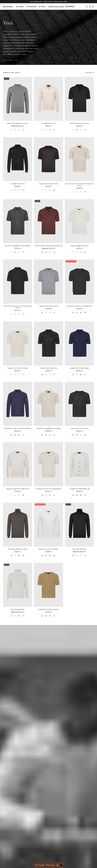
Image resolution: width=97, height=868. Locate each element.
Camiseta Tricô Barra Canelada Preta (79, 306)
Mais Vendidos (8, 7)
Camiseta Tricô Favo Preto (79, 428)
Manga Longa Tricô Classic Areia (18, 489)
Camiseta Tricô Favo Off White (18, 368)
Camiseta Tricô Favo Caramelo (48, 609)
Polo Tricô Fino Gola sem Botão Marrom (48, 246)
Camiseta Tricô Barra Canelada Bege (49, 489)
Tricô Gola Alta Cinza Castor (18, 549)
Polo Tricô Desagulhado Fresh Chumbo (18, 246)
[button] (87, 6)
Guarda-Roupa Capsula (56, 7)
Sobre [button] (43, 6)
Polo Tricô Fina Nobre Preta (79, 123)
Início (5, 60)
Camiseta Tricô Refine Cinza (49, 306)
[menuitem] (9, 7)
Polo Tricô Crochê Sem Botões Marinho (18, 428)
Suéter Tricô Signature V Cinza (18, 123)
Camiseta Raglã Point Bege (79, 246)
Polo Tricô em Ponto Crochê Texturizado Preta (18, 307)
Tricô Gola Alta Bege (18, 609)
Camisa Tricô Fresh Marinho (79, 368)
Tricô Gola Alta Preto (79, 549)
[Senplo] (70, 6)
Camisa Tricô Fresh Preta (49, 368)
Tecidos (10, 60)
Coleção (21, 6)
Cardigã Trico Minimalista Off (79, 489)
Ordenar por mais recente (11, 73)
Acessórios (33, 6)
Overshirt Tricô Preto (18, 184)
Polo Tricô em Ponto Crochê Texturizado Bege (79, 185)
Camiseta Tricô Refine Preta (48, 184)
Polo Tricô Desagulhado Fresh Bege (49, 428)
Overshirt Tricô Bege (48, 123)
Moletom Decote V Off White (48, 549)
